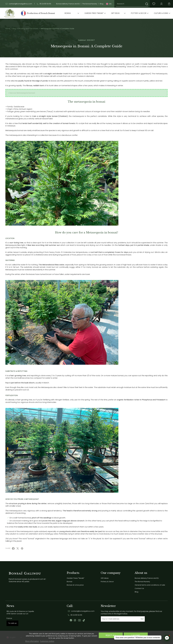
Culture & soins (161, 13)
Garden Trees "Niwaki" (94, 13)
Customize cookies (47, 641)
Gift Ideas (115, 13)
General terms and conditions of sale (150, 585)
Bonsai (68, 13)
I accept (136, 635)
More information (32, 641)
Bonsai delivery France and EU (68, 4)
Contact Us (139, 588)
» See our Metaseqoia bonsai (22, 93)
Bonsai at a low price (75, 585)
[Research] (132, 4)
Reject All (111, 635)
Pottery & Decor (139, 13)
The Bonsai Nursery (90, 4)
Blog (102, 4)
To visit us (12, 623)
